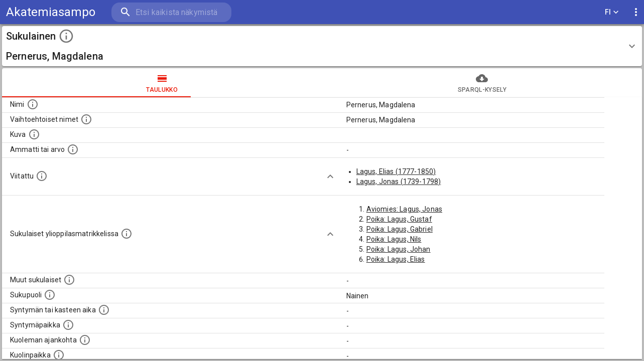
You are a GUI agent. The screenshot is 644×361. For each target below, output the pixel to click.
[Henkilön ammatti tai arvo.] (73, 149)
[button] (322, 46)
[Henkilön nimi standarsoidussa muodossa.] (33, 104)
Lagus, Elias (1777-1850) (396, 171)
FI (612, 12)
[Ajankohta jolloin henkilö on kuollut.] (85, 340)
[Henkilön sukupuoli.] (50, 295)
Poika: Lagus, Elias (396, 259)
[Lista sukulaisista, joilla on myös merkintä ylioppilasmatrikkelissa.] (126, 234)
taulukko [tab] (162, 83)
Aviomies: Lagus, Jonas (404, 209)
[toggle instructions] (66, 36)
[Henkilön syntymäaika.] (104, 310)
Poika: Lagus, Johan (399, 249)
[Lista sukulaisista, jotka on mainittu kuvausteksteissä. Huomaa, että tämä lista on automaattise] (69, 280)
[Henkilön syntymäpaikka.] (68, 325)
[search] (171, 12)
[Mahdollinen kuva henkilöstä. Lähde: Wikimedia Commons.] (34, 134)
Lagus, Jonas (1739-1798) (399, 182)
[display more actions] (636, 12)
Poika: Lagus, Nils (394, 239)
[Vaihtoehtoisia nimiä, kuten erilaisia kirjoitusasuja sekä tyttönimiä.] (86, 119)
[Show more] (330, 176)
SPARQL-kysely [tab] (482, 83)
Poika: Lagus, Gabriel (400, 229)
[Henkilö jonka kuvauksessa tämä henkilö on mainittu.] (42, 176)
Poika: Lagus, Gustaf (399, 219)
